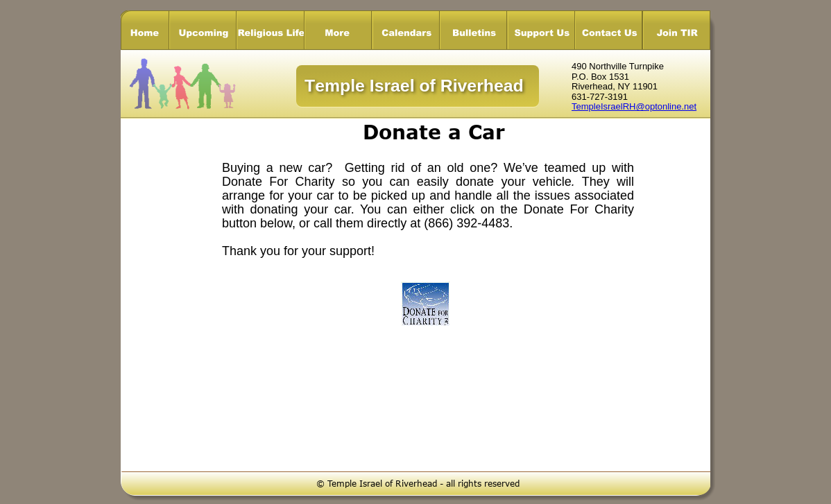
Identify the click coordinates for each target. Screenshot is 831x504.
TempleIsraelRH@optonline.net (634, 106)
